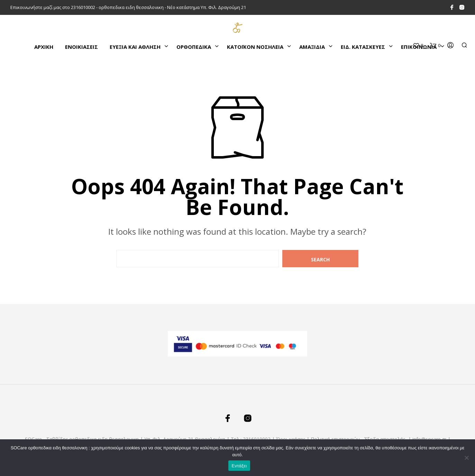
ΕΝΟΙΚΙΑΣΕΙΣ (81, 47)
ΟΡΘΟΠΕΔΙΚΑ (194, 47)
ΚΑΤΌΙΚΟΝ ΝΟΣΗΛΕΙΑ (255, 47)
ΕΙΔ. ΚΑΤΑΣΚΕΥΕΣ (363, 47)
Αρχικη (44, 47)
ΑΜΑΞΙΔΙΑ (312, 47)
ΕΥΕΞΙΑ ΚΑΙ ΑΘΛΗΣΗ (135, 47)
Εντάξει (239, 466)
